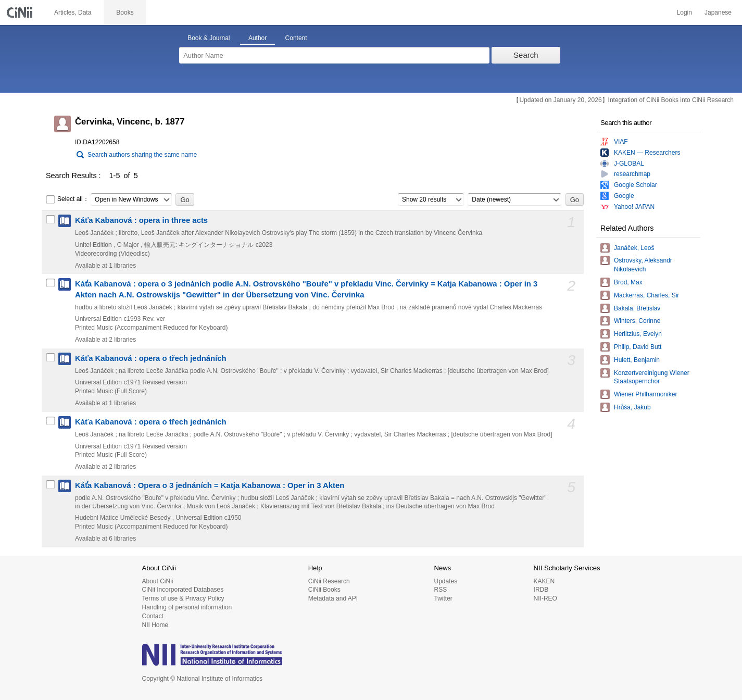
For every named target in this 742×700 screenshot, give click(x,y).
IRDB (541, 590)
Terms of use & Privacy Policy (183, 598)
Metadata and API (333, 598)
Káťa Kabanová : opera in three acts (141, 220)
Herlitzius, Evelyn (638, 334)
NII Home (155, 625)
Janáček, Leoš (634, 248)
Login (684, 12)
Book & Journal (209, 38)
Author (257, 38)
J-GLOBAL (629, 164)
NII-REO (545, 598)
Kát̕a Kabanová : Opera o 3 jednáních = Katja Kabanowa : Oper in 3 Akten (210, 485)
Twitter (443, 598)
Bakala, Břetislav (637, 308)
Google (624, 196)
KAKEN (544, 581)
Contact (153, 616)
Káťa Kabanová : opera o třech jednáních (151, 358)
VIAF (621, 142)
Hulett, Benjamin (637, 360)
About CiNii (158, 581)
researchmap (632, 174)
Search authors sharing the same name (142, 155)
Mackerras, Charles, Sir (646, 295)
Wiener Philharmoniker (645, 394)
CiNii (21, 12)
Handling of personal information (187, 607)
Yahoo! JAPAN (634, 207)
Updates (445, 581)
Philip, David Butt (638, 347)
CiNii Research (329, 581)
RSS (440, 590)
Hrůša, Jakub (632, 407)
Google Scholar (636, 185)
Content (296, 38)
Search (526, 55)
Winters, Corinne (637, 321)
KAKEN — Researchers (647, 153)
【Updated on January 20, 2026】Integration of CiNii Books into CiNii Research (623, 100)
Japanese (718, 12)
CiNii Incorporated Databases (183, 590)
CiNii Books (324, 590)
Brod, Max (628, 282)
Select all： (67, 199)
